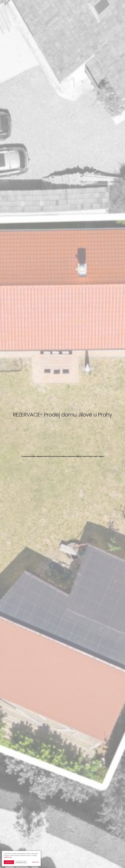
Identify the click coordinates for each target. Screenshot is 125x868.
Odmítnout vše (21, 862)
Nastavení (36, 862)
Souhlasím (9, 862)
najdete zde (8, 857)
